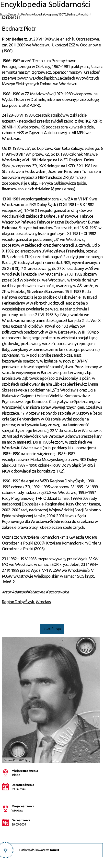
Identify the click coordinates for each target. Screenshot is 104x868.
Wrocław (43, 602)
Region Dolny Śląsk (18, 602)
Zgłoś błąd (52, 629)
